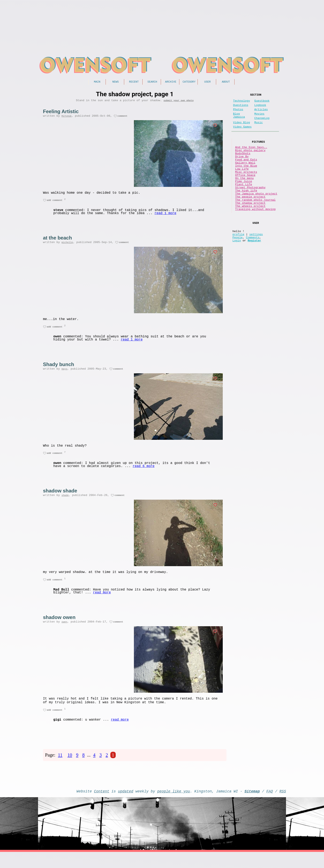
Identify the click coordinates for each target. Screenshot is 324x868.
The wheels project (250, 230)
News (115, 82)
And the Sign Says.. (251, 155)
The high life (246, 210)
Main (97, 82)
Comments (253, 266)
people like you (174, 806)
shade (65, 504)
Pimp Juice (244, 199)
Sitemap (252, 806)
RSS (283, 806)
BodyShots (243, 163)
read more (102, 603)
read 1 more (166, 217)
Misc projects (246, 187)
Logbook (260, 108)
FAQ (270, 806)
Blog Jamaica (239, 120)
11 (60, 769)
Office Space (245, 191)
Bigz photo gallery (250, 159)
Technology (242, 103)
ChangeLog (262, 123)
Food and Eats (246, 171)
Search (152, 82)
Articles (261, 113)
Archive (171, 82)
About (226, 82)
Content (102, 806)
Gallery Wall (245, 175)
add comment (55, 204)
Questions (241, 108)
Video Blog (242, 128)
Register (254, 270)
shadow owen (59, 628)
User (207, 82)
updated (126, 806)
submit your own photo (179, 102)
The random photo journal (255, 222)
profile (238, 262)
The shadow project (250, 226)
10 (70, 769)
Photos (238, 113)
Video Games (242, 133)
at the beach (57, 241)
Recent (134, 82)
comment (122, 118)
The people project (250, 218)
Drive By (242, 167)
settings (256, 262)
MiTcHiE (67, 118)
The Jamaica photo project (256, 214)
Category (189, 82)
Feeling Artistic (61, 113)
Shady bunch (59, 370)
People (238, 266)
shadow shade (60, 499)
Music (259, 128)
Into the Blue (246, 179)
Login (237, 270)
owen (64, 633)
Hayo (64, 375)
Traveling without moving (255, 234)
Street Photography (250, 206)
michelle (67, 247)
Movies (259, 118)
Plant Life (244, 202)
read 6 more (144, 474)
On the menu (244, 195)
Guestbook (262, 103)
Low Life (242, 183)
